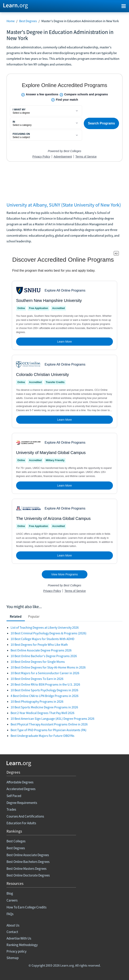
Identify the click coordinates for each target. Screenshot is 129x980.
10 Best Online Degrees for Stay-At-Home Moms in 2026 (48, 667)
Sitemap (13, 958)
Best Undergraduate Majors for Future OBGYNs (42, 736)
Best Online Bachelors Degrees (28, 862)
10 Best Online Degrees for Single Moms (38, 662)
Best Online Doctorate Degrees (28, 875)
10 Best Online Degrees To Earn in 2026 (37, 679)
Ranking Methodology (22, 945)
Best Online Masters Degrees (26, 869)
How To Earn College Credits (26, 907)
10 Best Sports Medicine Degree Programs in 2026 (44, 707)
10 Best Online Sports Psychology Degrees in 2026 (44, 690)
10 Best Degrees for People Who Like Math (39, 645)
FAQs (10, 914)
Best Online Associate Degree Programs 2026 (41, 650)
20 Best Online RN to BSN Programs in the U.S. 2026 (45, 684)
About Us (13, 925)
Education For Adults (21, 823)
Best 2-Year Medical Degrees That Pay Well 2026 (42, 713)
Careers (12, 900)
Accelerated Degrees (21, 789)
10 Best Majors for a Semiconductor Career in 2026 (45, 673)
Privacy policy (17, 951)
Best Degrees (28, 21)
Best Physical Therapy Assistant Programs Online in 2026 (49, 724)
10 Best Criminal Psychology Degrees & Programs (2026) (49, 633)
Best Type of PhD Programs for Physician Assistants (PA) (49, 730)
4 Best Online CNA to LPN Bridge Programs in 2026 (45, 696)
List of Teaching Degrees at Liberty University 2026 (45, 627)
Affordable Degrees (20, 782)
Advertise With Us (19, 938)
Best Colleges (16, 841)
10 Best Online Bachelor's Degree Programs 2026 (44, 656)
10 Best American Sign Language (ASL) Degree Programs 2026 (52, 719)
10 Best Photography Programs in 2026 (37, 701)
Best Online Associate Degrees (28, 855)
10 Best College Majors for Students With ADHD (42, 639)
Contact (12, 932)
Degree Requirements (22, 803)
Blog (10, 893)
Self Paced (14, 796)
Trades (11, 809)
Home (11, 21)
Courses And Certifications (25, 816)
